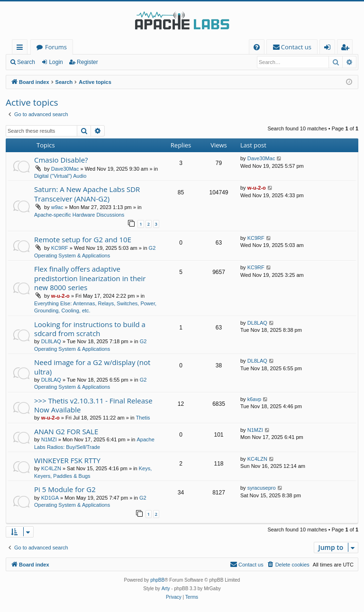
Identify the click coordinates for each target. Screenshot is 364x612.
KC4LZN (51, 468)
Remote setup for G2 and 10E (83, 239)
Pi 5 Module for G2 (65, 489)
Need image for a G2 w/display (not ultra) (92, 367)
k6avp (254, 399)
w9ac (57, 207)
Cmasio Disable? (61, 160)
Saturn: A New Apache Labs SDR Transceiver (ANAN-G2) (87, 194)
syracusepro (262, 488)
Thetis (143, 418)
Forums (56, 47)
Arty (166, 589)
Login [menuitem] (329, 49)
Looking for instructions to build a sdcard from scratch (90, 329)
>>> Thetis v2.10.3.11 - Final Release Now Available (93, 405)
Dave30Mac (65, 169)
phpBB (157, 580)
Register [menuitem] (347, 49)
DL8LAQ (51, 341)
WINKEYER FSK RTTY (67, 460)
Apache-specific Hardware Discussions (79, 215)
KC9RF (60, 248)
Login (56, 62)
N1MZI (49, 439)
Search (26, 62)
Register (87, 62)
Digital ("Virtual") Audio (60, 176)
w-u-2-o (257, 188)
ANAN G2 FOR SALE (66, 431)
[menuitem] (257, 47)
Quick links (22, 49)
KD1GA (50, 498)
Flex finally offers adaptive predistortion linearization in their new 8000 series (90, 278)
